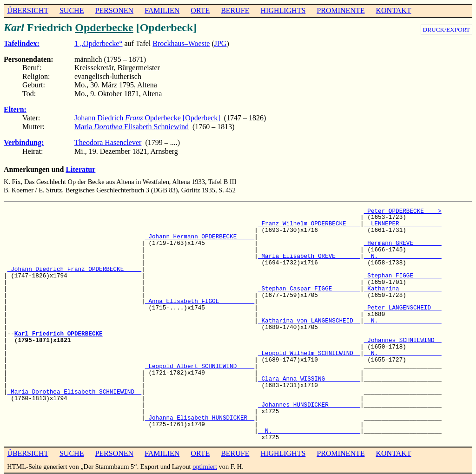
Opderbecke (104, 27)
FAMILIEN (162, 10)
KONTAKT (393, 10)
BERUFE (235, 10)
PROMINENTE (340, 10)
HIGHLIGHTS (283, 10)
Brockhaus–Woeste (181, 43)
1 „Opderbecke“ (99, 43)
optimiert (205, 467)
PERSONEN (114, 10)
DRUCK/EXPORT (446, 30)
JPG (221, 43)
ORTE (200, 10)
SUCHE (72, 10)
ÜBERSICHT (28, 10)
